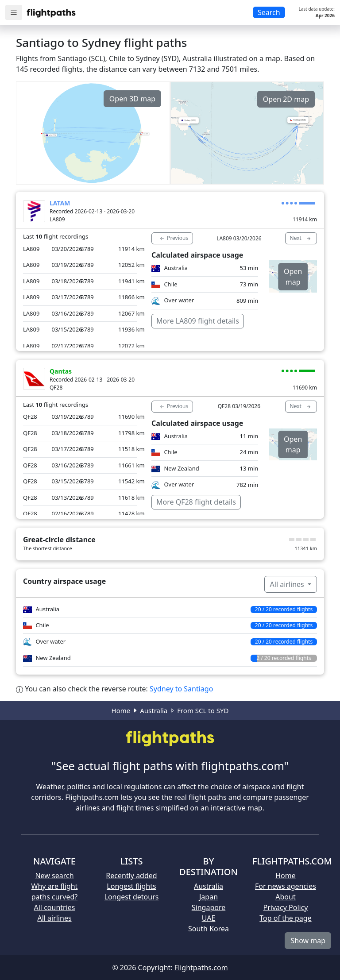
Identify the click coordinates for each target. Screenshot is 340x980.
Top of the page (285, 918)
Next (301, 238)
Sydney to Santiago (181, 689)
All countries (55, 907)
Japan (209, 897)
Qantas (61, 371)
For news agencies (286, 886)
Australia (154, 710)
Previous (173, 238)
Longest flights (131, 886)
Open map (293, 277)
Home (121, 710)
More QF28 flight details (196, 502)
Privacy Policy (286, 907)
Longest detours (132, 897)
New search (54, 876)
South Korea (209, 929)
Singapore (209, 907)
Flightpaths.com (201, 968)
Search (269, 12)
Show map (308, 941)
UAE (209, 918)
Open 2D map (286, 99)
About (285, 897)
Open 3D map (132, 99)
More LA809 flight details (198, 321)
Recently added (131, 876)
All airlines (288, 584)
